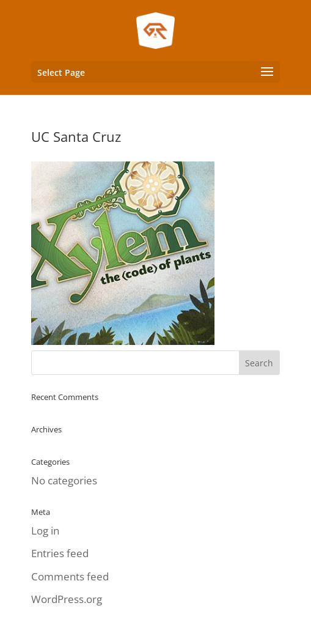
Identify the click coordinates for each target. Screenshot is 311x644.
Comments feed (70, 576)
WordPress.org (67, 599)
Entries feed (60, 553)
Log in (45, 531)
